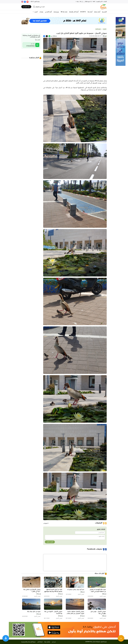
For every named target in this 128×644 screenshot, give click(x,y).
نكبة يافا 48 (64, 12)
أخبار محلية (97, 12)
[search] (39, 7)
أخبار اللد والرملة (74, 12)
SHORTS (83, 12)
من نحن (54, 642)
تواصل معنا (47, 642)
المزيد (36, 12)
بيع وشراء (56, 12)
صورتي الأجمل (98, 29)
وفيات (41, 12)
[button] (123, 19)
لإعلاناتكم (40, 642)
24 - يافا (80, 2)
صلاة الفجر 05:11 (35, 2)
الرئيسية (104, 12)
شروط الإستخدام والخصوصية (28, 642)
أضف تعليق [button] (50, 542)
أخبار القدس (48, 12)
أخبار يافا (90, 12)
